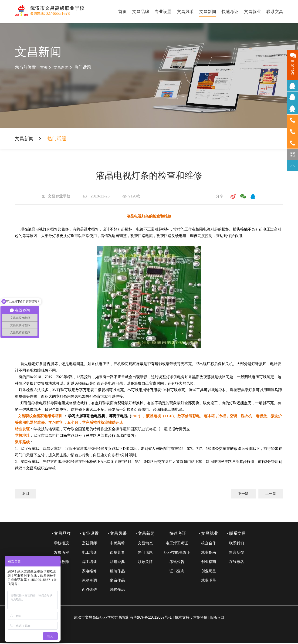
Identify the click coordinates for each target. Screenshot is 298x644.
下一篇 (240, 494)
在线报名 (237, 562)
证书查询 (177, 572)
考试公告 (177, 562)
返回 (27, 494)
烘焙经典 (117, 562)
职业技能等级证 (177, 553)
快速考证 (230, 12)
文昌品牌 (141, 12)
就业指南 (209, 553)
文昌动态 (145, 544)
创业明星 (209, 572)
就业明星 (209, 581)
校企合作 (209, 544)
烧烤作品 (117, 590)
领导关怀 (145, 562)
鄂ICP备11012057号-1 (152, 618)
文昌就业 (252, 12)
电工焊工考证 (177, 544)
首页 (122, 12)
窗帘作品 (117, 581)
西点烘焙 (89, 590)
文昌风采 (185, 12)
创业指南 (209, 562)
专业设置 (163, 12)
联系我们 (237, 544)
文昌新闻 (208, 12)
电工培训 (89, 553)
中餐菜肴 (117, 544)
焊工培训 (89, 562)
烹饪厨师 (89, 544)
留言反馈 (237, 553)
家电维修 (89, 572)
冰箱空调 (89, 581)
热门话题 (145, 553)
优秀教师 (61, 562)
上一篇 (270, 494)
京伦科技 (200, 618)
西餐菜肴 (117, 553)
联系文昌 (275, 12)
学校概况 (61, 544)
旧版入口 (218, 618)
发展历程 (61, 553)
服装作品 (117, 572)
